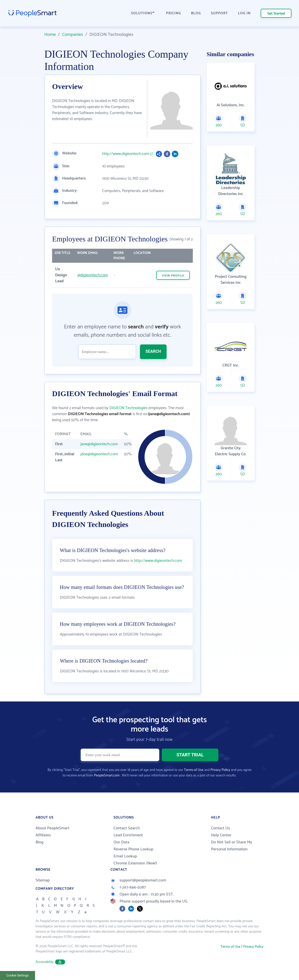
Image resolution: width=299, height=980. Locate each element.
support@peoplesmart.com (138, 880)
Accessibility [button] (50, 962)
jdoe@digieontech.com (99, 454)
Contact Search (127, 828)
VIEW (173, 276)
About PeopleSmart (52, 828)
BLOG (196, 13)
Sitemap (43, 880)
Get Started (276, 14)
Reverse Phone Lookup (133, 849)
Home (50, 35)
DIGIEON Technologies (129, 408)
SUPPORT (219, 13)
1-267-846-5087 (128, 887)
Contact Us (220, 828)
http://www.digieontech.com (126, 154)
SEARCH (153, 351)
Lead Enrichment (128, 835)
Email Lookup (125, 856)
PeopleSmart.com (107, 776)
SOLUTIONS (143, 13)
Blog (40, 842)
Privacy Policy (220, 770)
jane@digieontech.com (99, 444)
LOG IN (245, 13)
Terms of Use (194, 770)
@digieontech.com (93, 275)
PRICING (174, 13)
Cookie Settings (18, 975)
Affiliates (43, 835)
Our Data (121, 842)
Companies (73, 35)
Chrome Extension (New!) (135, 863)
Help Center (221, 835)
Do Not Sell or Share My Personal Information (232, 846)
